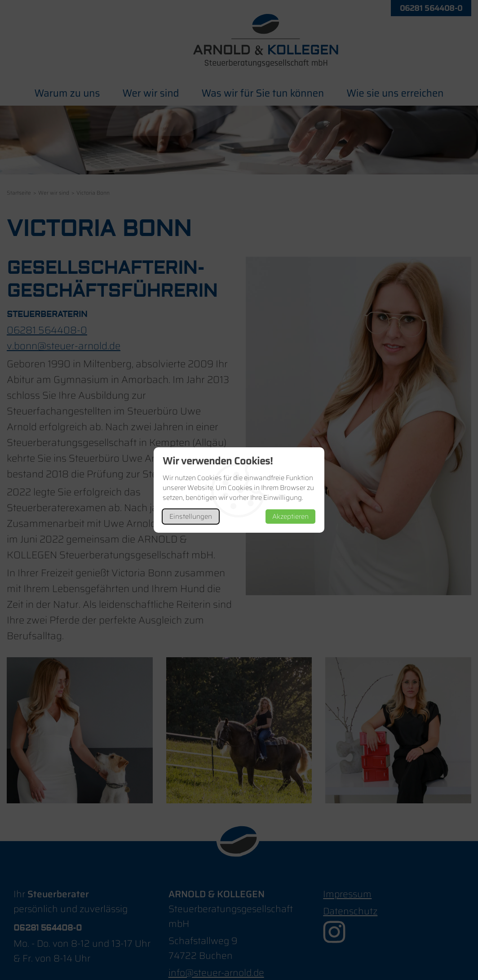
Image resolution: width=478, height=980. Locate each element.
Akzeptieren (290, 517)
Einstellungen (191, 517)
